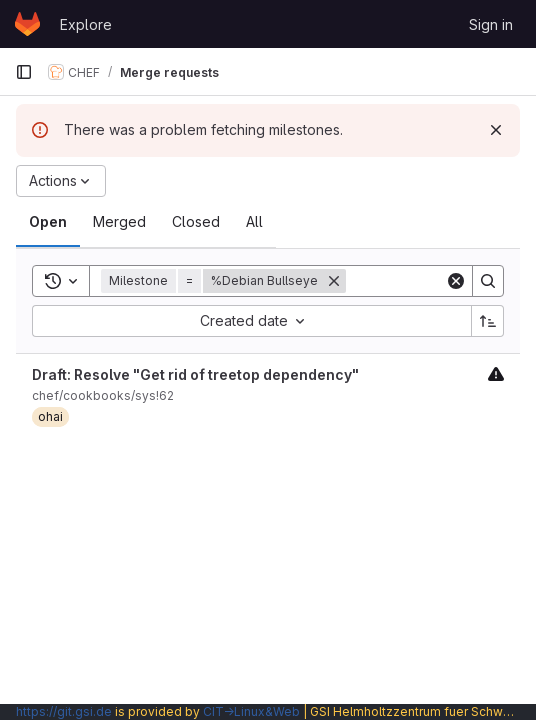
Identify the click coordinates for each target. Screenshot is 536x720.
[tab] (48, 222)
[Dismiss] (496, 130)
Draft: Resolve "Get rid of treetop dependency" (195, 374)
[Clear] (456, 281)
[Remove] (334, 281)
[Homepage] (27, 24)
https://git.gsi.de (64, 711)
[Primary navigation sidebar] (24, 72)
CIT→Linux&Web (251, 711)
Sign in (491, 24)
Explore (86, 24)
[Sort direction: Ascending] (488, 321)
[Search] (488, 281)
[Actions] (61, 181)
